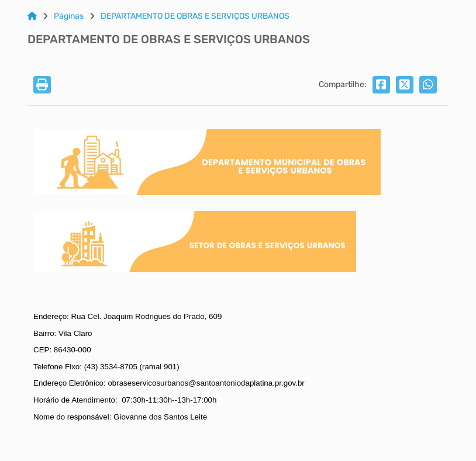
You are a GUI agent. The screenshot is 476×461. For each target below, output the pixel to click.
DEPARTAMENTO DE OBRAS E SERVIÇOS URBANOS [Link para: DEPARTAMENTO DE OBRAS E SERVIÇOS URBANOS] (195, 16)
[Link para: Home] (32, 16)
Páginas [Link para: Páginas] (69, 16)
